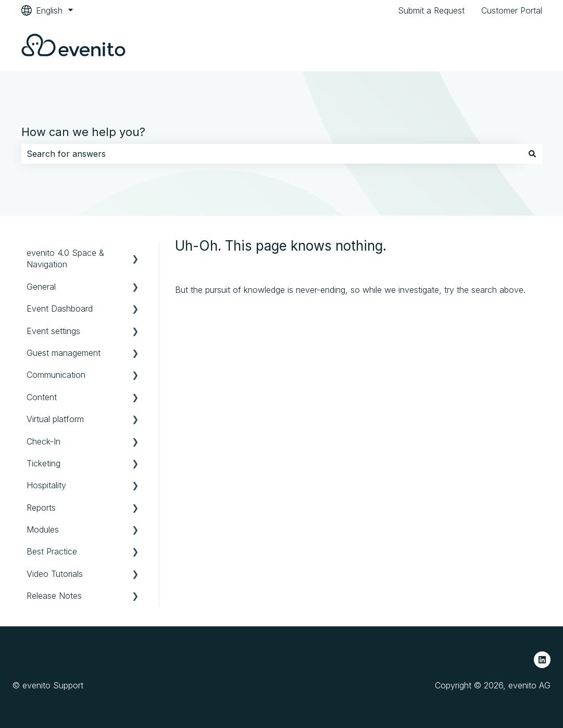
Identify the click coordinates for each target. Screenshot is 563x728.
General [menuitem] (41, 287)
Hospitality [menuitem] (46, 485)
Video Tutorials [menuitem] (55, 574)
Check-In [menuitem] (43, 441)
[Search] (532, 154)
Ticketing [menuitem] (43, 463)
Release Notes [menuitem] (54, 596)
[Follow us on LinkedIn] (542, 660)
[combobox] (272, 154)
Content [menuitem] (42, 397)
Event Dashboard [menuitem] (60, 309)
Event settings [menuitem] (53, 331)
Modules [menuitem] (43, 529)
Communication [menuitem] (56, 375)
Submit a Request (431, 10)
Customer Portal (512, 10)
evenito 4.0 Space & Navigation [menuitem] (65, 258)
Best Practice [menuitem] (52, 551)
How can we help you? (83, 132)
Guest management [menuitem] (64, 353)
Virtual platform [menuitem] (55, 419)
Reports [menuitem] (41, 508)
